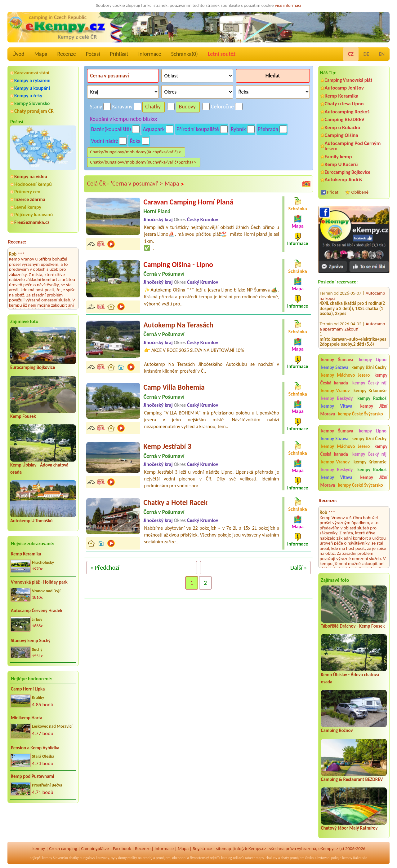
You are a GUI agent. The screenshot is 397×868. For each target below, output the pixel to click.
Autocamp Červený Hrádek (37, 611)
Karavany (123, 107)
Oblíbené (360, 192)
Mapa (41, 54)
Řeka (135, 141)
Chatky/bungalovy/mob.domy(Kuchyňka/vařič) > (136, 152)
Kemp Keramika (26, 554)
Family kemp (338, 157)
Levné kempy (28, 207)
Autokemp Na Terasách (178, 325)
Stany (96, 107)
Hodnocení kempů (33, 184)
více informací (288, 5)
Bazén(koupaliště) (111, 129)
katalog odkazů (232, 858)
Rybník (238, 129)
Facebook (122, 848)
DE (366, 54)
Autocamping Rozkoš (347, 112)
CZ (351, 54)
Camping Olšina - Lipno (178, 264)
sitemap (223, 848)
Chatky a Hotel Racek (175, 502)
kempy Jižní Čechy (369, 367)
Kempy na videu (31, 176)
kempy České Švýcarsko (361, 414)
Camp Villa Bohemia (174, 387)
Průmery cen (27, 192)
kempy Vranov (336, 391)
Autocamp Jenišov (344, 88)
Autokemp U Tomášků (31, 521)
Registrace (202, 848)
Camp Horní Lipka (28, 689)
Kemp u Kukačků (343, 127)
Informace (149, 54)
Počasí (93, 54)
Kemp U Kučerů (341, 164)
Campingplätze (95, 848)
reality (132, 858)
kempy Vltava (337, 406)
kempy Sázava (335, 367)
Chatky (153, 107)
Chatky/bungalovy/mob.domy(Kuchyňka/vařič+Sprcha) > (143, 162)
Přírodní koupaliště (198, 129)
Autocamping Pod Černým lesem (353, 146)
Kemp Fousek (23, 416)
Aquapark (154, 129)
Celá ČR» (98, 183)
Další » (299, 568)
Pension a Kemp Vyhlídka (35, 748)
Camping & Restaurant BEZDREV (352, 779)
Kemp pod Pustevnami (32, 776)
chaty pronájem (292, 858)
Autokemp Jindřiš (343, 180)
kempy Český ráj (369, 383)
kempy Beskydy (337, 398)
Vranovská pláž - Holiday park (39, 582)
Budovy (187, 107)
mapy (260, 858)
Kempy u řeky (28, 96)
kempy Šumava (337, 360)
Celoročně (222, 107)
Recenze (67, 54)
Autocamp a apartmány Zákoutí (352, 316)
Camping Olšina (341, 135)
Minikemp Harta (27, 718)
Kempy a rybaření (32, 80)
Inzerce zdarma (30, 199)
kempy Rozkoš (372, 398)
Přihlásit (119, 54)
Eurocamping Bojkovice (33, 367)
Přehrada (268, 129)
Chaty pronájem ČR (34, 111)
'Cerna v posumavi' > (137, 183)
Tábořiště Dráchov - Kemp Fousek (353, 626)
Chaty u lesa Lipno (344, 104)
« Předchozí (105, 568)
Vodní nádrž (104, 141)
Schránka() (185, 54)
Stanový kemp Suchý (31, 641)
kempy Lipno (373, 360)
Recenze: (17, 242)
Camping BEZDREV (345, 119)
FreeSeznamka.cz (32, 222)
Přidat (333, 192)
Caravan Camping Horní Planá (188, 202)
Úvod (18, 54)
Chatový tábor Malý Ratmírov (349, 828)
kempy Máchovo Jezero (346, 375)
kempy (39, 848)
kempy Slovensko (32, 103)
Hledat (273, 76)
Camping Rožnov (337, 730)
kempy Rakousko (355, 858)
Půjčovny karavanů (33, 215)
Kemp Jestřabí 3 (167, 446)
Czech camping (63, 848)
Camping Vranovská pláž (349, 80)
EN (382, 54)
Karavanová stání (32, 73)
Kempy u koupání (32, 88)
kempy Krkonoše (370, 391)
